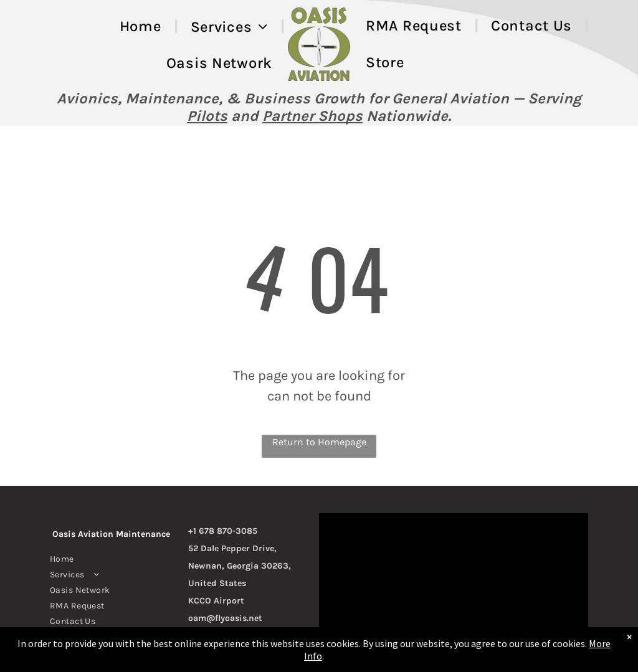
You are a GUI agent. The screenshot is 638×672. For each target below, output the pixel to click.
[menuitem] (143, 26)
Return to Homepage (319, 442)
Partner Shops (312, 116)
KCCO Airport (216, 601)
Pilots (207, 116)
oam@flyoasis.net (225, 618)
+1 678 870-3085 (223, 531)
